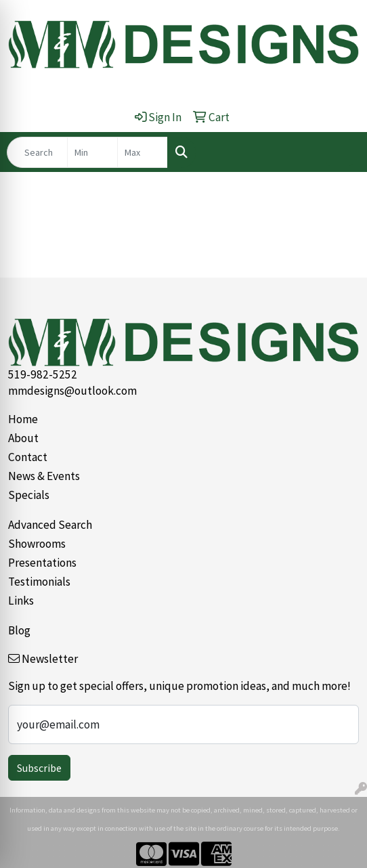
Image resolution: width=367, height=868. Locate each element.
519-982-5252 (43, 374)
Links (21, 601)
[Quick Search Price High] (143, 152)
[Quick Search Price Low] (92, 152)
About (23, 438)
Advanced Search (50, 525)
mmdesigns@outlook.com (72, 391)
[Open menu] (340, 152)
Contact (28, 457)
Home (23, 419)
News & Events (44, 476)
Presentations (42, 563)
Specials (29, 495)
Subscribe (39, 768)
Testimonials (39, 582)
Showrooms (37, 544)
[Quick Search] (37, 152)
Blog (19, 630)
